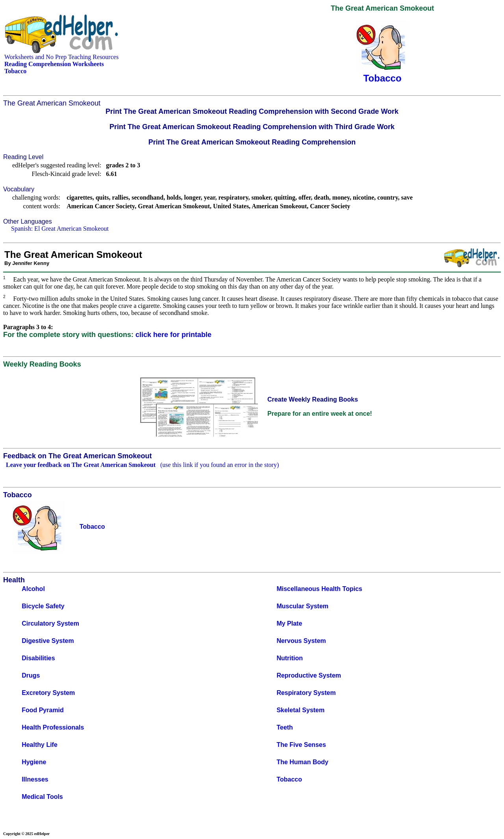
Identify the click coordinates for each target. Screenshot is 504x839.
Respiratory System (306, 693)
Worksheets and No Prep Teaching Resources (61, 57)
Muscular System (302, 606)
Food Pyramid (43, 710)
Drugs (31, 675)
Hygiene (34, 762)
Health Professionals (53, 727)
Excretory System (48, 693)
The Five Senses (301, 745)
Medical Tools (42, 797)
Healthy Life (40, 745)
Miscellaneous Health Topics (319, 589)
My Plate (289, 623)
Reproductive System (309, 675)
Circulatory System (50, 623)
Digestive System (48, 641)
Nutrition (290, 658)
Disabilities (38, 658)
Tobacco (289, 779)
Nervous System (301, 641)
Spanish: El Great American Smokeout (60, 229)
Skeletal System (300, 710)
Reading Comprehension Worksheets (54, 64)
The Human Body (302, 762)
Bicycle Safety (43, 606)
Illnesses (35, 779)
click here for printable (173, 335)
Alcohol (33, 589)
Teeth (284, 727)
